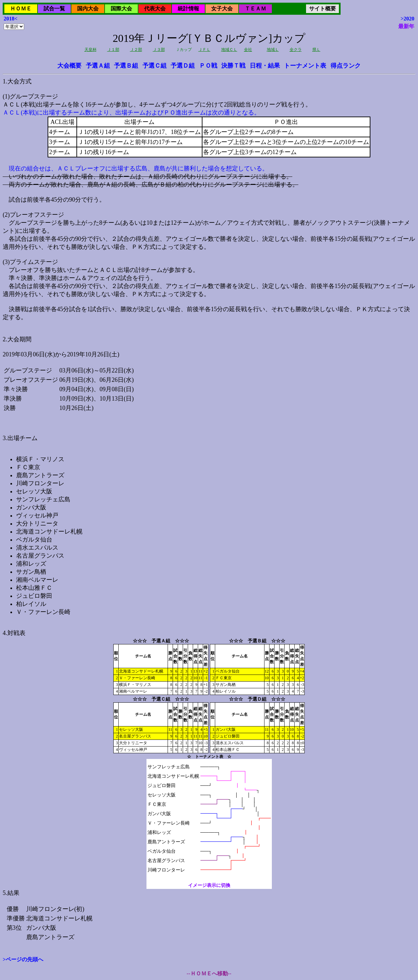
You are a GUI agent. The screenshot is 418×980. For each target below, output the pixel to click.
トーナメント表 (305, 66)
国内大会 (88, 9)
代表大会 (155, 9)
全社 (248, 50)
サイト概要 (322, 9)
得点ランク (346, 66)
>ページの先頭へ (23, 959)
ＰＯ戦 (208, 66)
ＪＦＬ (204, 50)
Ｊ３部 (159, 50)
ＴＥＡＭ (255, 9)
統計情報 (188, 9)
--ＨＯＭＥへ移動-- (209, 973)
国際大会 (121, 9)
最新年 (406, 26)
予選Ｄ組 (183, 66)
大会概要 (69, 66)
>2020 (407, 19)
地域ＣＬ (229, 50)
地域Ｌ (273, 50)
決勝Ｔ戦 (233, 66)
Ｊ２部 (136, 50)
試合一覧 (54, 9)
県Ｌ (316, 50)
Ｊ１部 (113, 50)
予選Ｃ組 (155, 66)
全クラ (296, 50)
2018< (11, 19)
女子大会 (222, 9)
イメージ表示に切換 (209, 885)
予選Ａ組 (98, 66)
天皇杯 (91, 50)
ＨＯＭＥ (21, 9)
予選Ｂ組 (126, 66)
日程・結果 (265, 66)
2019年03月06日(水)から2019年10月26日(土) (209, 478)
